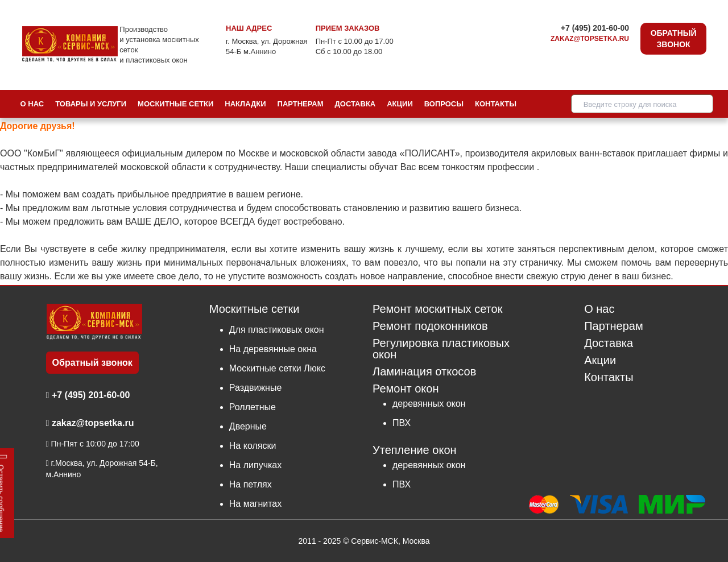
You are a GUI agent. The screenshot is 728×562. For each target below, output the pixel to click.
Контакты (496, 104)
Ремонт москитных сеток (437, 309)
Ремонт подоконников (430, 326)
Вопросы (444, 104)
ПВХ (402, 423)
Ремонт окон (406, 389)
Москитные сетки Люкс (277, 368)
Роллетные (253, 407)
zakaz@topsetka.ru (590, 39)
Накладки (245, 104)
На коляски (253, 446)
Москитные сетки (175, 104)
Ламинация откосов (424, 372)
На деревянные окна (273, 349)
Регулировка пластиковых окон (441, 349)
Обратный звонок (674, 39)
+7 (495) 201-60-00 (595, 28)
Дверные (248, 426)
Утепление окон (415, 450)
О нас (32, 104)
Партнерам (301, 104)
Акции (400, 104)
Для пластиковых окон (277, 330)
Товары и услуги (91, 104)
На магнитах (255, 504)
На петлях (251, 484)
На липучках (255, 465)
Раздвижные (256, 388)
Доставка (355, 104)
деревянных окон (429, 404)
